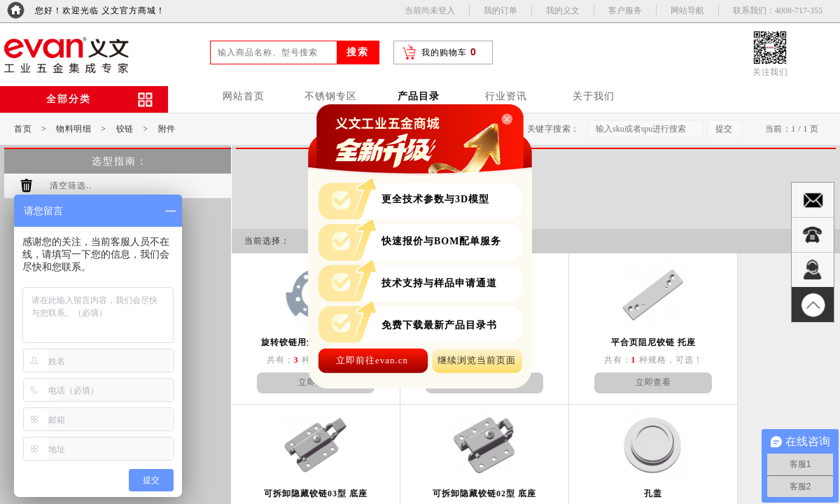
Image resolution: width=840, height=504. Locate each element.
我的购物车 (444, 52)
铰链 (125, 129)
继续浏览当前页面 (477, 360)
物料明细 (73, 129)
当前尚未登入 (430, 10)
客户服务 (625, 10)
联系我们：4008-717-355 (778, 10)
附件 (167, 129)
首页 (23, 129)
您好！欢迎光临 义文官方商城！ (100, 10)
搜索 (358, 52)
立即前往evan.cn (372, 360)
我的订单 (500, 10)
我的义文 (563, 10)
